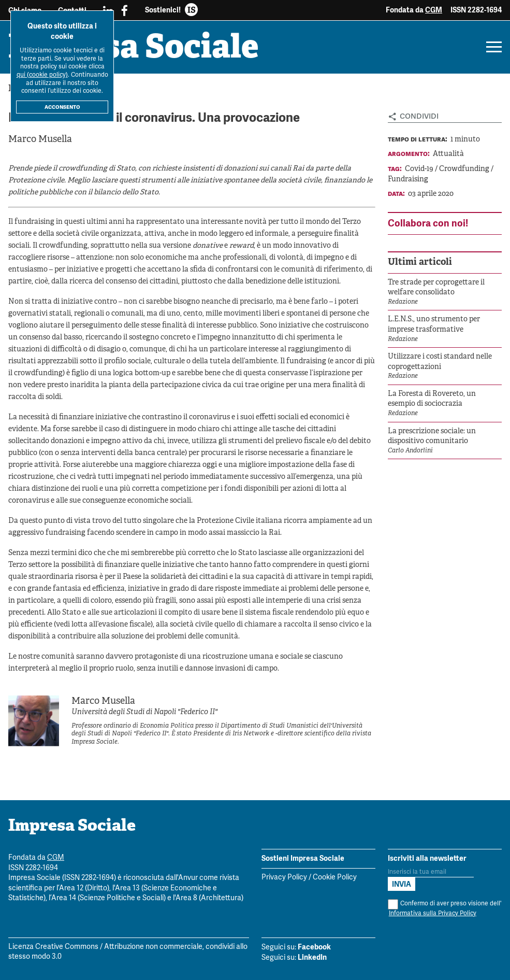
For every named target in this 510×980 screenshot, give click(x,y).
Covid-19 (420, 169)
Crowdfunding (465, 169)
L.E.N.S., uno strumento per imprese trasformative (434, 325)
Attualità (448, 154)
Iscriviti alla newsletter (427, 858)
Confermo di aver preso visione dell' (445, 909)
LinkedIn (312, 957)
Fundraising (408, 180)
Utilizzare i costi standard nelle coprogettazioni (440, 362)
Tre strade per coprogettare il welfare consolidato (436, 288)
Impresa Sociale (134, 49)
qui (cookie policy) (42, 75)
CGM (434, 10)
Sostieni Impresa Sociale (303, 858)
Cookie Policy (335, 878)
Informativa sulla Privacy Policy (433, 913)
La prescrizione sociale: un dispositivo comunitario (432, 437)
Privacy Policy (284, 878)
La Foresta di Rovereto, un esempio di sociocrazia (432, 399)
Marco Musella (40, 140)
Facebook (314, 947)
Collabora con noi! (428, 223)
